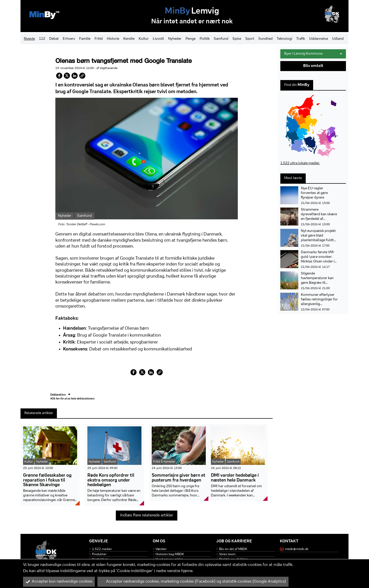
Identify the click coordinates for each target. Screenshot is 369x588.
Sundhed (265, 39)
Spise (237, 39)
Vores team (227, 554)
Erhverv (69, 39)
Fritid (99, 39)
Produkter (99, 554)
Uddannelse (319, 39)
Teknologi (284, 39)
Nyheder (175, 39)
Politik (205, 39)
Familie (85, 39)
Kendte (129, 39)
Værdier (161, 549)
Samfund (221, 39)
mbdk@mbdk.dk (297, 549)
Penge (191, 39)
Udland (338, 39)
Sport (250, 39)
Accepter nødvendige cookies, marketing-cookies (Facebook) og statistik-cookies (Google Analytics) (193, 582)
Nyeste (29, 39)
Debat (54, 39)
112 (42, 39)
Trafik (301, 39)
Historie (113, 39)
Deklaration (72, 397)
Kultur (144, 39)
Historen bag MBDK (170, 554)
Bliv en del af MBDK (233, 549)
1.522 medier (102, 549)
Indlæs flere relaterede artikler (147, 515)
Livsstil (158, 39)
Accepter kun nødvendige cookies (59, 582)
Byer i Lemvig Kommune (313, 54)
